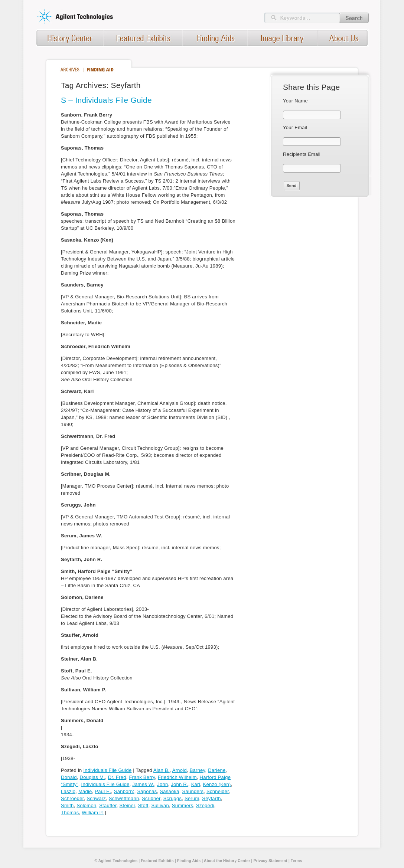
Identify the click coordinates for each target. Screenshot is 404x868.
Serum (192, 798)
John (162, 784)
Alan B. (162, 770)
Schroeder (72, 798)
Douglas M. (92, 777)
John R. (180, 784)
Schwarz (96, 798)
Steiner (127, 805)
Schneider (218, 791)
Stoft (143, 805)
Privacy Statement (271, 861)
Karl (196, 784)
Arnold (180, 770)
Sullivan (160, 805)
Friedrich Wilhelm (177, 777)
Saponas (147, 791)
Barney (198, 770)
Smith (67, 805)
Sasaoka (169, 791)
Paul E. (103, 791)
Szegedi (205, 805)
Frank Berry (142, 777)
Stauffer (108, 805)
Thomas (70, 813)
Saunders (193, 791)
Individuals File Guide (107, 770)
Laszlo (68, 791)
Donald (69, 777)
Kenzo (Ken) (217, 784)
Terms (297, 861)
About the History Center (227, 861)
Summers (183, 805)
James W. (143, 784)
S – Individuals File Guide (106, 100)
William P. (93, 813)
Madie (85, 791)
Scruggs (173, 798)
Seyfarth (211, 798)
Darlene (217, 770)
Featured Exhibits (157, 861)
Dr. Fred (117, 777)
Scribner (151, 798)
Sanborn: (124, 791)
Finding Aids (189, 861)
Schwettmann (124, 798)
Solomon (86, 805)
